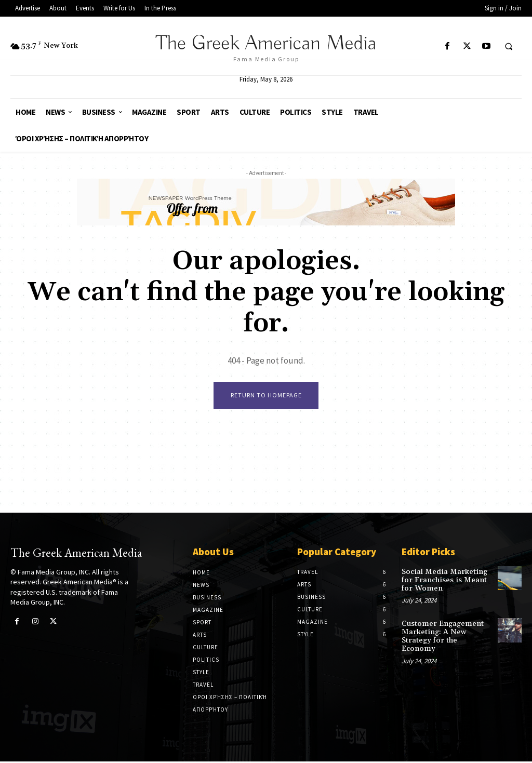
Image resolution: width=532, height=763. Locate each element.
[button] (509, 47)
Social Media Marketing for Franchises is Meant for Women (442, 581)
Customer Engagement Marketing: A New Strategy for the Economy (445, 633)
